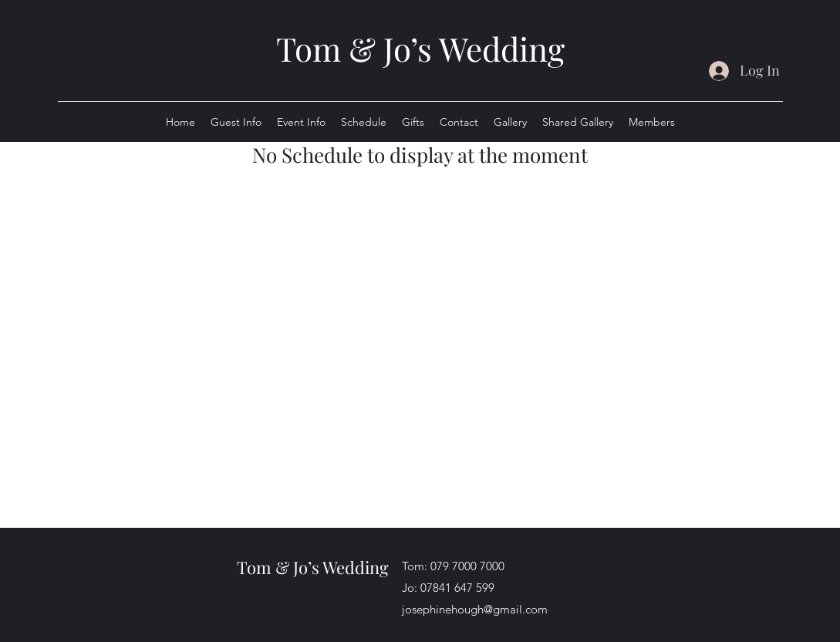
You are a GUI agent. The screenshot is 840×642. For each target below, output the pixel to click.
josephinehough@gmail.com (475, 609)
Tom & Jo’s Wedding (420, 49)
